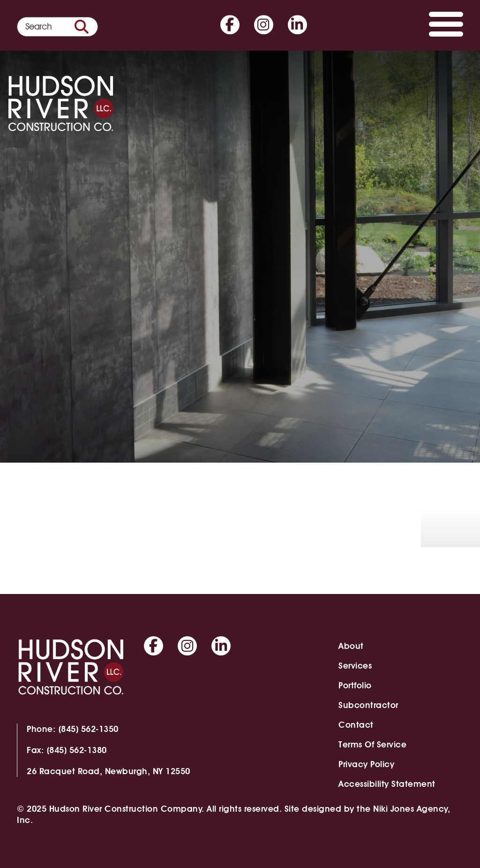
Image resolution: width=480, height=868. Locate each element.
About (351, 646)
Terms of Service (372, 744)
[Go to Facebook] (230, 23)
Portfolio (355, 685)
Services (355, 666)
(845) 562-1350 (89, 729)
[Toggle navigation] (446, 27)
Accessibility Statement (387, 784)
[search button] (82, 27)
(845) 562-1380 (77, 750)
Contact (356, 725)
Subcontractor (368, 705)
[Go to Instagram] (264, 23)
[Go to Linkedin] (297, 23)
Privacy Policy (366, 764)
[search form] (57, 27)
